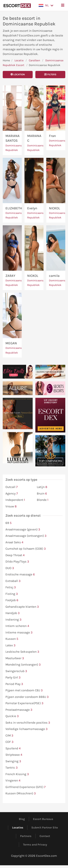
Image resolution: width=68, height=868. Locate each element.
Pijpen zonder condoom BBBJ (27, 697)
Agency (12, 494)
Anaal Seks (14, 542)
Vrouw (11, 506)
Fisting (12, 594)
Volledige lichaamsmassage (26, 729)
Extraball (13, 581)
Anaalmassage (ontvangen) (26, 536)
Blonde (43, 500)
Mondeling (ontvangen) (23, 665)
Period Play (14, 684)
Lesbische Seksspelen (22, 652)
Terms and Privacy (35, 845)
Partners (26, 836)
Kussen (12, 639)
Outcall (12, 487)
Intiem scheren (17, 626)
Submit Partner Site (45, 828)
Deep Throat (15, 555)
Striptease (14, 755)
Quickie (12, 716)
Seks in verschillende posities (28, 723)
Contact (45, 836)
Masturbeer (15, 658)
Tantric (12, 768)
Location (18, 74)
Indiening (13, 620)
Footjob (12, 600)
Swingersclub (16, 671)
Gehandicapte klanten (22, 607)
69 (9, 523)
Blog (22, 819)
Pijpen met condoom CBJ (24, 690)
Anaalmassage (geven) (23, 530)
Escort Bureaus (43, 819)
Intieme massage (19, 633)
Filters (50, 74)
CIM (9, 736)
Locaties (18, 828)
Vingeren (13, 781)
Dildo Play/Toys (17, 562)
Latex (10, 645)
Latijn (42, 487)
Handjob (13, 613)
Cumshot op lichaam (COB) (26, 549)
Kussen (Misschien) (21, 793)
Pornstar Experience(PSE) (24, 703)
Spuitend (13, 748)
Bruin (42, 494)
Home (6, 60)
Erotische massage (20, 574)
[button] (46, 5)
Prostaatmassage (19, 710)
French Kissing (17, 774)
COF (9, 742)
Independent (15, 500)
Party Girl (13, 678)
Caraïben (34, 60)
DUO (10, 568)
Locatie (19, 60)
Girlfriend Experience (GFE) (25, 787)
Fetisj (11, 587)
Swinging (13, 761)
